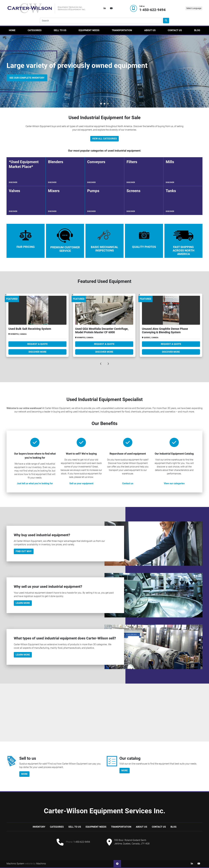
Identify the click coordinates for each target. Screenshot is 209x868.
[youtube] (111, 8)
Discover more (34, 352)
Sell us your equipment (81, 483)
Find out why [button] (24, 551)
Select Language (194, 8)
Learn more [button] (23, 655)
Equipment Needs (89, 30)
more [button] (24, 774)
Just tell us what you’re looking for (35, 483)
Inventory (39, 827)
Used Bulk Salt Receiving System (93, 329)
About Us (150, 30)
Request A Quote (34, 344)
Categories (35, 30)
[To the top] (117, 864)
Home (12, 30)
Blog (197, 30)
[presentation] (101, 363)
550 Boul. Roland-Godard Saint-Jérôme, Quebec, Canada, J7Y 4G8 (132, 842)
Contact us (128, 483)
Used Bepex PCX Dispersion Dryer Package (33, 329)
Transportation (122, 30)
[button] (101, 104)
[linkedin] (105, 8)
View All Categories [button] (105, 139)
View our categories (174, 483)
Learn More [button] (23, 603)
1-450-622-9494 (152, 10)
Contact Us (175, 30)
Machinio (41, 864)
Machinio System (15, 864)
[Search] (101, 21)
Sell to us (60, 30)
